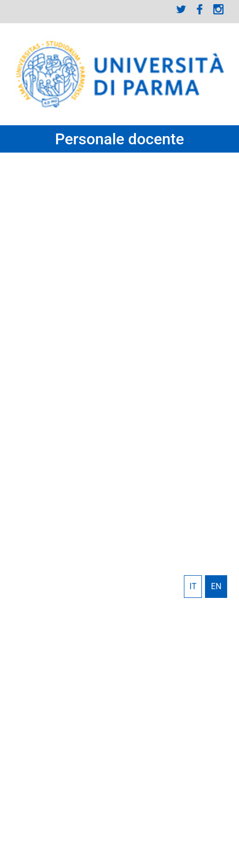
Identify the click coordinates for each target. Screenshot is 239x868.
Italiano (193, 587)
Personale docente (120, 139)
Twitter (181, 9)
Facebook (200, 9)
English (216, 587)
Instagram (218, 9)
